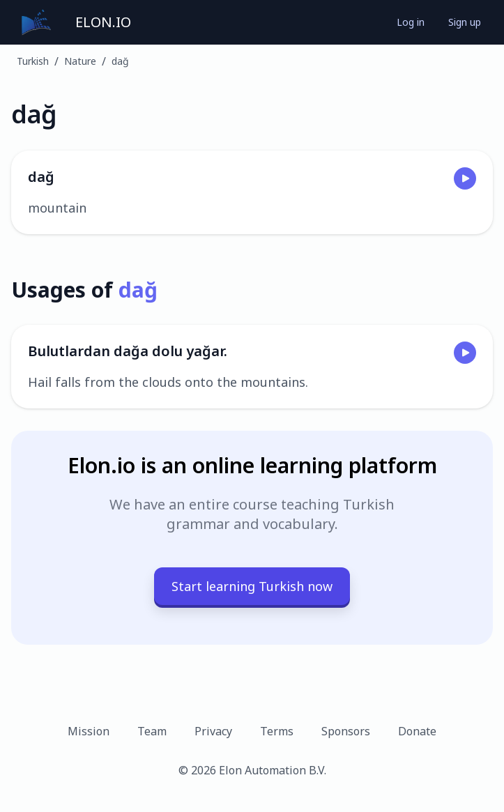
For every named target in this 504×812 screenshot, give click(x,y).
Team (152, 731)
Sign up (465, 22)
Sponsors (346, 731)
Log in (411, 22)
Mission (89, 731)
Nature (80, 61)
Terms (277, 731)
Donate (417, 731)
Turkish (33, 61)
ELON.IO (103, 22)
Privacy (213, 731)
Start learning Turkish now (252, 586)
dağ (120, 61)
